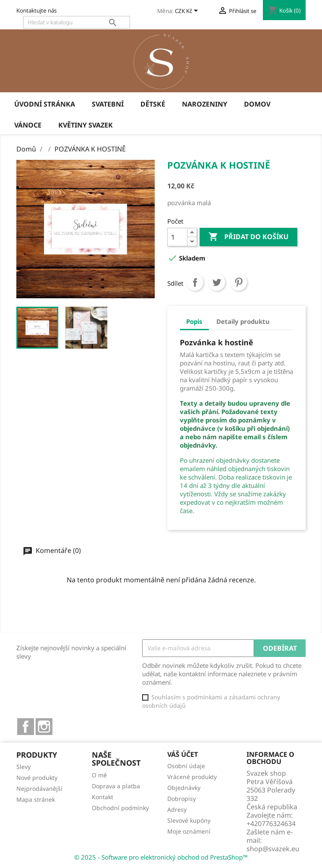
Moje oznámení (189, 831)
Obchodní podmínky (120, 808)
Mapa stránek (36, 799)
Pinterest (239, 282)
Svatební (108, 104)
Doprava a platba (116, 786)
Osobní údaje (186, 766)
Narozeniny (205, 104)
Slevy (23, 767)
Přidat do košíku (248, 237)
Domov (257, 104)
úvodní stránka (45, 104)
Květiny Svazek (86, 125)
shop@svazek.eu (273, 849)
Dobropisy (182, 799)
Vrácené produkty (192, 777)
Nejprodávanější (39, 788)
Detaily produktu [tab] (243, 321)
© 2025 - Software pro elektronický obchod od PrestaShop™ (161, 857)
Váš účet (183, 754)
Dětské (153, 104)
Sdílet (195, 282)
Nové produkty (37, 778)
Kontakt (103, 797)
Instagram (44, 727)
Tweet (217, 282)
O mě (99, 775)
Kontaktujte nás (36, 10)
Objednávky (184, 788)
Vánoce (28, 125)
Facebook (26, 727)
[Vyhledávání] (77, 22)
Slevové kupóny (189, 820)
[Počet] (177, 237)
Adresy (177, 809)
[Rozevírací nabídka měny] (188, 11)
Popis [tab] (194, 321)
